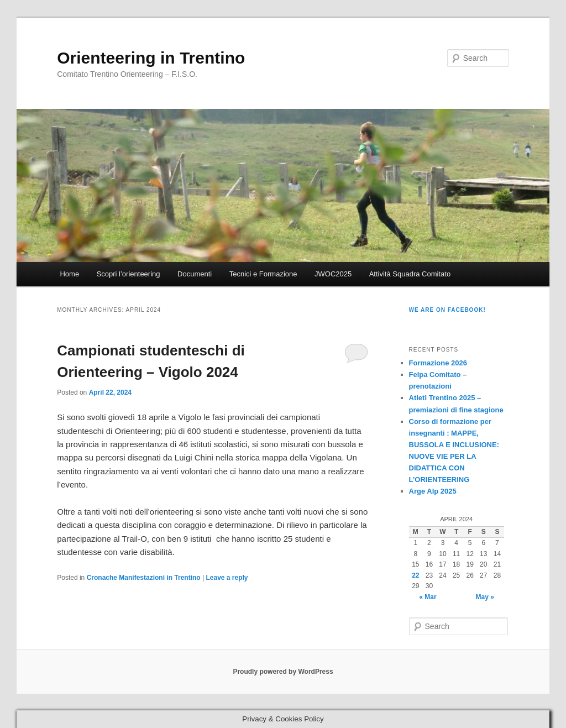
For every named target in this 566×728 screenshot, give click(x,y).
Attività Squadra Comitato (410, 274)
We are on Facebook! (447, 310)
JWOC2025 (333, 274)
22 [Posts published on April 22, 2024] (415, 575)
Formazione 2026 (438, 363)
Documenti (195, 274)
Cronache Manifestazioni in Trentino (144, 578)
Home (69, 274)
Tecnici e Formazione (263, 274)
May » (485, 597)
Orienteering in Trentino (151, 58)
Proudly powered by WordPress (283, 672)
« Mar (428, 597)
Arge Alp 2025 (433, 491)
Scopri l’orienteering (129, 274)
